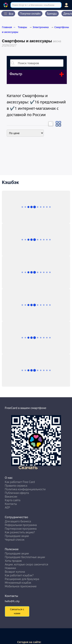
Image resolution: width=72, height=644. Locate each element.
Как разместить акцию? (20, 532)
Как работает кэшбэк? (19, 575)
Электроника (41, 27)
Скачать (28, 467)
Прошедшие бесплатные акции (25, 557)
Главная (9, 27)
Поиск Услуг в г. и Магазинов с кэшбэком (33, 5)
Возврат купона (15, 572)
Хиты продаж (13, 561)
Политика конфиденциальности (25, 489)
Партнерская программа (21, 529)
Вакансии (11, 497)
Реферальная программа (21, 525)
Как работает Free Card (20, 482)
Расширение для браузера (22, 579)
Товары (23, 27)
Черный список (15, 540)
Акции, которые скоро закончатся (26, 564)
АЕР (7, 508)
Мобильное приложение (21, 586)
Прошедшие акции (17, 536)
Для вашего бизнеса (18, 521)
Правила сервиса (16, 486)
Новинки (10, 568)
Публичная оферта (17, 493)
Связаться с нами (17, 611)
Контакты (11, 504)
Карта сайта (13, 500)
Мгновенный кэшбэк (18, 583)
